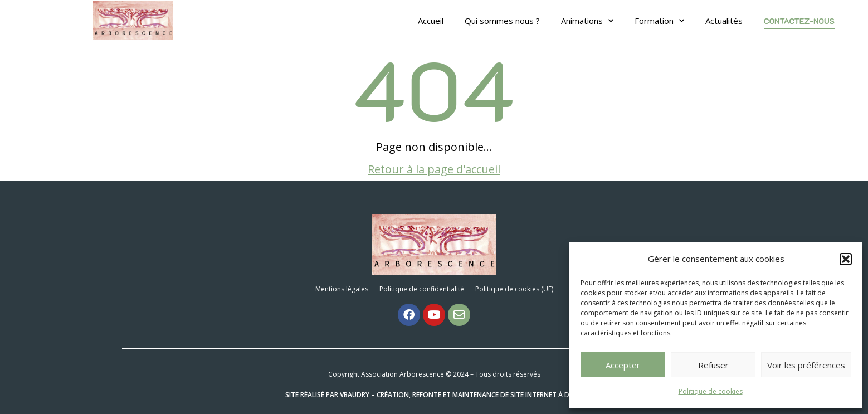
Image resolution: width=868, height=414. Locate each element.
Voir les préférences (806, 365)
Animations (587, 21)
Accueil (431, 21)
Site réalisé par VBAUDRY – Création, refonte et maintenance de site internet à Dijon (434, 395)
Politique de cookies (711, 391)
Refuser (713, 365)
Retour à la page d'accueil (434, 169)
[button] (846, 259)
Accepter (623, 365)
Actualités (724, 21)
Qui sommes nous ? (502, 21)
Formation (659, 21)
